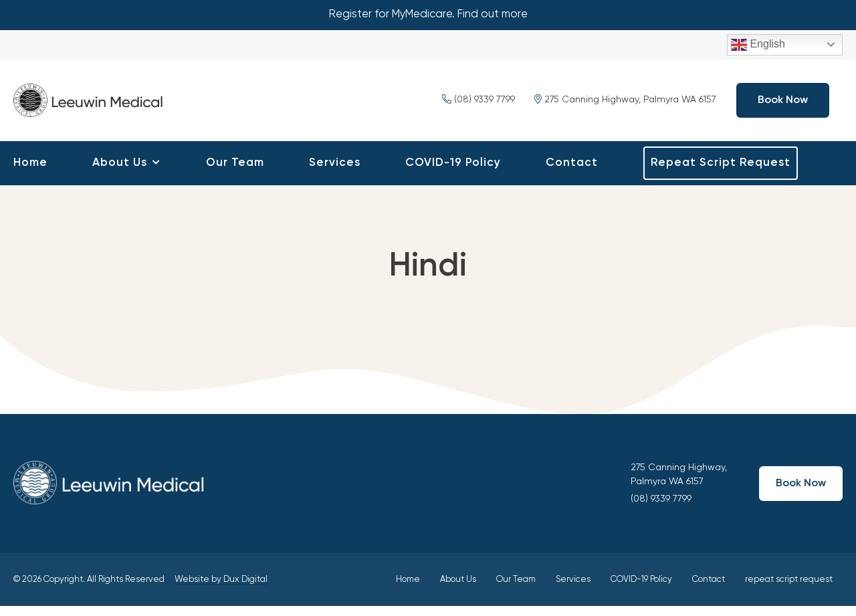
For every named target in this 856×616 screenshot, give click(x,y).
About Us (120, 173)
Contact (572, 173)
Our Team (235, 173)
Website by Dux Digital (221, 590)
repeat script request (721, 173)
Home (30, 173)
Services (335, 173)
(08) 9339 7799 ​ (480, 106)
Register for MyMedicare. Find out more (428, 15)
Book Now (783, 106)
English (758, 46)
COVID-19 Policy (453, 173)
